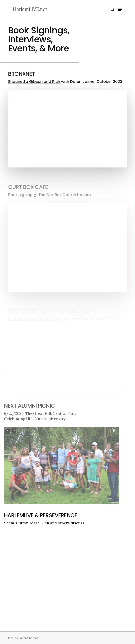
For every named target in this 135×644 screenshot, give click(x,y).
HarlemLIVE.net (30, 9)
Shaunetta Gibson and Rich (35, 82)
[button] (120, 9)
